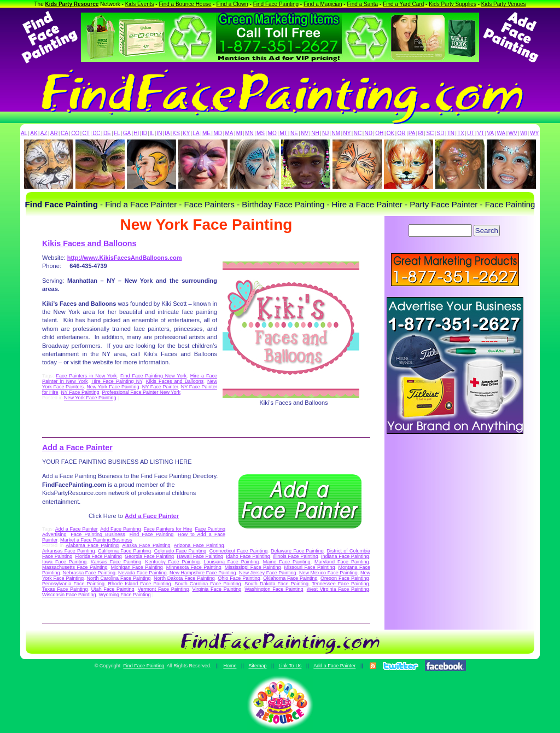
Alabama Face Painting (92, 545)
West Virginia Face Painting (338, 589)
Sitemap (257, 666)
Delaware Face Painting (297, 551)
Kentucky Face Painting (173, 562)
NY (347, 133)
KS (176, 133)
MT (283, 133)
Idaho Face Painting (248, 556)
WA (501, 133)
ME (206, 133)
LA (196, 133)
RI (421, 133)
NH (315, 133)
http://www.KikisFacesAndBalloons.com (125, 258)
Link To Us (290, 666)
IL (152, 133)
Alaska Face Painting (146, 545)
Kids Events (140, 4)
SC (430, 133)
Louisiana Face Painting (231, 562)
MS (261, 133)
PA (412, 133)
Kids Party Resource (72, 4)
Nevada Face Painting (142, 573)
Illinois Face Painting (296, 556)
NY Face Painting (80, 392)
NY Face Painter (160, 387)
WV (513, 133)
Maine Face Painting (287, 562)
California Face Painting (124, 551)
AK (34, 133)
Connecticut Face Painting (238, 551)
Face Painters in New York (86, 376)
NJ (325, 133)
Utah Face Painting (113, 589)
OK (390, 133)
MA (229, 133)
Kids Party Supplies (453, 4)
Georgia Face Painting (149, 556)
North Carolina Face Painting (119, 578)
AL (24, 133)
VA (491, 133)
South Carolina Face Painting (208, 584)
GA (127, 133)
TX (461, 133)
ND (369, 133)
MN (249, 133)
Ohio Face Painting (239, 578)
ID (144, 133)
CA (65, 133)
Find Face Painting (276, 4)
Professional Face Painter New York (141, 392)
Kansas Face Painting (116, 562)
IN (159, 133)
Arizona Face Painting (199, 545)
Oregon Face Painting (345, 578)
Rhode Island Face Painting (140, 584)
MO (272, 133)
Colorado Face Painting (180, 551)
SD (441, 133)
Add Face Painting (120, 529)
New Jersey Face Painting (268, 573)
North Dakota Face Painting (184, 578)
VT (481, 133)
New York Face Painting (113, 387)
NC (358, 133)
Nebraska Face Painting (89, 573)
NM (336, 133)
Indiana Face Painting (345, 556)
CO (75, 133)
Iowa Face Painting (64, 562)
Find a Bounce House (185, 4)
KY (186, 133)
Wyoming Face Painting (125, 595)
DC (96, 133)
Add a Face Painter (77, 447)
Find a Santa (362, 4)
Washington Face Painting (274, 589)
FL (117, 133)
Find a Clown (232, 4)
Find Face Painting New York (153, 376)
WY (534, 133)
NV (305, 133)
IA (167, 133)
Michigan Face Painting (136, 567)
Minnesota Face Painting (194, 567)
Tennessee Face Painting (340, 584)
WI (523, 133)
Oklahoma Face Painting (290, 578)
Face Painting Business (98, 534)
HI (136, 133)
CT (86, 133)
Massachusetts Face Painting (75, 567)
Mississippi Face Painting (253, 567)
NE (294, 133)
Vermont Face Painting (163, 589)
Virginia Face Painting (217, 589)
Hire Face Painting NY (117, 381)
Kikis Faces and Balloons (89, 243)
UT (471, 133)
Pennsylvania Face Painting (73, 584)
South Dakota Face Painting (276, 584)
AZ (44, 133)
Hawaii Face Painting (200, 556)
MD (218, 133)
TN (451, 133)
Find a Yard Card (403, 4)
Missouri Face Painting (310, 567)
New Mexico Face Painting (328, 573)
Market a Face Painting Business (96, 540)
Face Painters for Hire (168, 529)
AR (54, 133)
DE (107, 133)
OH (379, 133)
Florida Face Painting (98, 556)
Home (230, 666)
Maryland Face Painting (342, 562)
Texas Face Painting (65, 589)
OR (402, 133)
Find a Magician (323, 4)
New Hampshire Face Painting (203, 573)
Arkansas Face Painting (68, 551)
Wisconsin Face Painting (69, 595)
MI (239, 133)
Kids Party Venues (504, 4)
